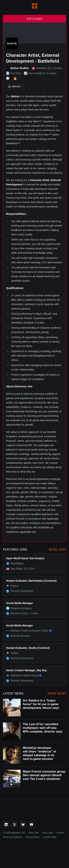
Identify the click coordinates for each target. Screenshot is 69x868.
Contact (60, 833)
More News (57, 694)
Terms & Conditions (13, 837)
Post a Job (48, 833)
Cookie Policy (50, 837)
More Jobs (57, 550)
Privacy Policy (32, 837)
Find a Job (34, 833)
